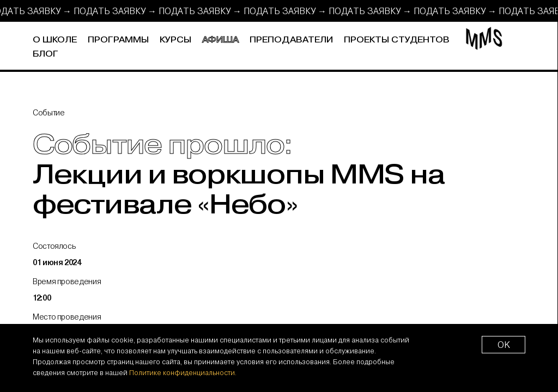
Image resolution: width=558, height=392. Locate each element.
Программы (118, 40)
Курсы (175, 40)
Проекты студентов (397, 40)
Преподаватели (291, 40)
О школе (55, 40)
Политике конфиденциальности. (183, 372)
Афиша (220, 40)
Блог (46, 54)
